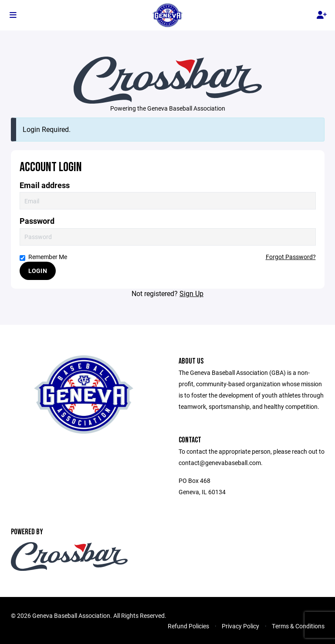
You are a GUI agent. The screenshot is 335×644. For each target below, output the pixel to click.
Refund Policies (188, 626)
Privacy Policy (240, 626)
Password (37, 221)
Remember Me (43, 257)
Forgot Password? (291, 257)
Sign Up (191, 293)
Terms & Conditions (298, 626)
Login (38, 271)
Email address (45, 185)
